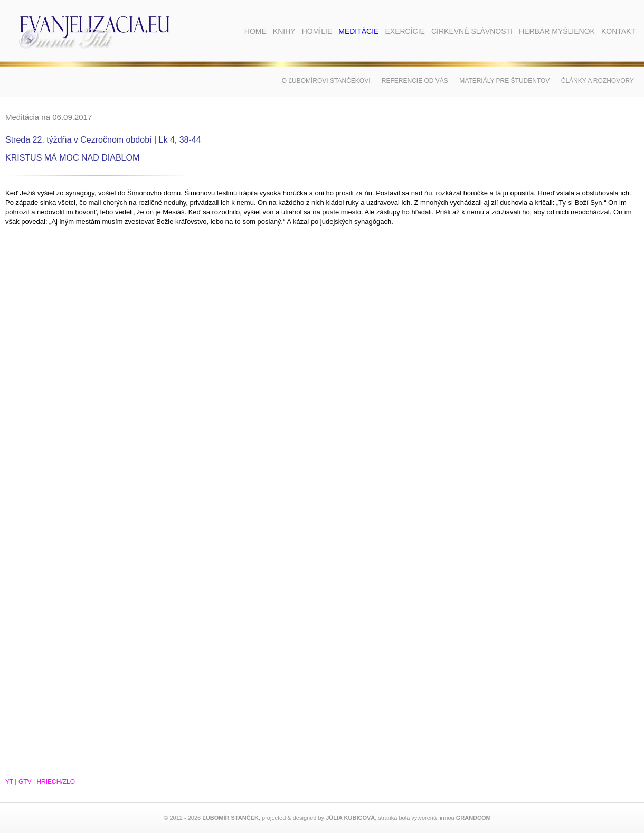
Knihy (284, 31)
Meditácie (358, 31)
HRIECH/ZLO (56, 782)
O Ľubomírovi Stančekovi (326, 81)
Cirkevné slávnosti (472, 31)
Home (255, 31)
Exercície (405, 31)
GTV (25, 782)
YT (9, 782)
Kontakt (618, 31)
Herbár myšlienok (557, 31)
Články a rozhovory (598, 81)
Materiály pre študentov (504, 81)
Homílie (317, 31)
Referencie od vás (415, 81)
